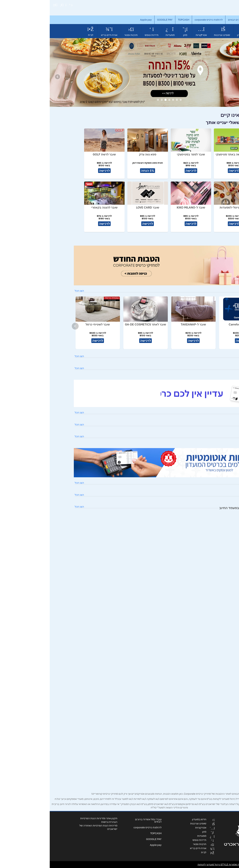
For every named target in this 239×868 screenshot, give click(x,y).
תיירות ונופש (102, 31)
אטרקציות (152, 31)
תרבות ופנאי (81, 31)
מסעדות (120, 31)
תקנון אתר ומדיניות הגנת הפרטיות (49, 818)
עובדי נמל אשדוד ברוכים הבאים (195, 20)
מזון (135, 31)
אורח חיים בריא (59, 31)
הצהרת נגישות (60, 822)
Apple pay (96, 20)
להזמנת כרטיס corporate (159, 20)
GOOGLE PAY (115, 20)
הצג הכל (30, 291)
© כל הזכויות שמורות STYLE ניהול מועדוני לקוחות (182, 865)
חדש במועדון (195, 31)
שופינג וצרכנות (172, 31)
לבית (41, 31)
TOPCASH (134, 20)
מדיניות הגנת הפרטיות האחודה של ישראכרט (49, 827)
